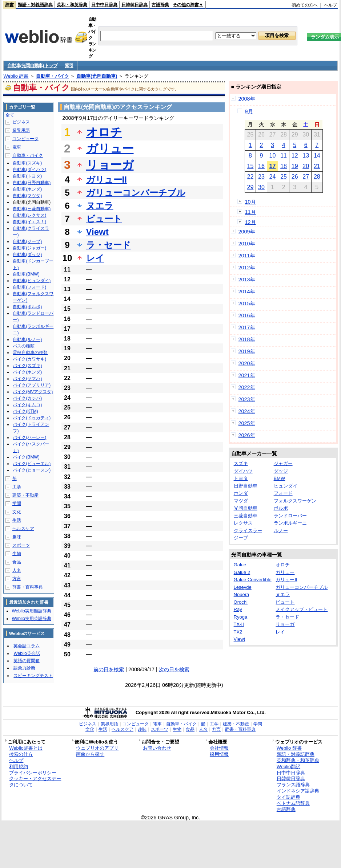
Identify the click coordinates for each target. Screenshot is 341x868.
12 (295, 156)
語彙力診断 (24, 668)
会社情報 (219, 748)
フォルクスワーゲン (295, 501)
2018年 (247, 339)
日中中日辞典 (104, 5)
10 (273, 156)
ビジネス (21, 122)
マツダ (241, 501)
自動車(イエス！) (29, 222)
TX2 (238, 632)
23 (261, 177)
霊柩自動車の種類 (30, 353)
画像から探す (90, 754)
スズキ (241, 463)
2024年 (247, 411)
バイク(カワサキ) (29, 359)
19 (295, 166)
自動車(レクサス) (29, 215)
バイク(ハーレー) (29, 437)
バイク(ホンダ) (27, 372)
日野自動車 (246, 486)
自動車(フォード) (29, 287)
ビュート (104, 219)
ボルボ (281, 508)
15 (250, 166)
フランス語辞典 (293, 785)
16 (261, 166)
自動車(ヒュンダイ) (32, 281)
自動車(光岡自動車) (97, 76)
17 (273, 166)
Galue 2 (242, 572)
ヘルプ (330, 5)
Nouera (242, 594)
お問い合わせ (157, 748)
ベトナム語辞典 (293, 803)
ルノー (281, 531)
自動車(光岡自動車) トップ (32, 66)
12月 (250, 222)
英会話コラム (27, 646)
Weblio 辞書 (16, 76)
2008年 (247, 99)
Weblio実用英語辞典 (31, 619)
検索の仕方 (21, 754)
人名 (17, 570)
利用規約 (19, 767)
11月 (250, 212)
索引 (69, 66)
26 (295, 177)
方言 (17, 579)
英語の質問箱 (27, 661)
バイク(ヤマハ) (27, 379)
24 (273, 177)
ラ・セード (109, 245)
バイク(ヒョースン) (32, 470)
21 (317, 166)
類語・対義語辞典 (35, 5)
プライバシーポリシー (33, 773)
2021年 (247, 375)
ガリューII (107, 180)
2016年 (247, 315)
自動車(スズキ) (27, 163)
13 (306, 156)
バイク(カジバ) (27, 398)
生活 (17, 520)
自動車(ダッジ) (27, 254)
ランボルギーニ (290, 523)
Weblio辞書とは (26, 748)
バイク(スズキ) (27, 366)
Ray (238, 609)
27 (306, 177)
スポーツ (21, 545)
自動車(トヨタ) (27, 176)
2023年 (247, 399)
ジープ (241, 538)
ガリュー (110, 148)
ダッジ (281, 471)
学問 (17, 504)
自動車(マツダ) (27, 196)
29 (250, 187)
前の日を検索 (109, 669)
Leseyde (243, 587)
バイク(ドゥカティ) (32, 418)
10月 (250, 202)
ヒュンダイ (286, 486)
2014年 (247, 292)
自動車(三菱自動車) (32, 209)
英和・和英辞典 (72, 5)
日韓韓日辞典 (135, 5)
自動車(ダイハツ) (29, 170)
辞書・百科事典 (28, 587)
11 (284, 156)
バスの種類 (24, 346)
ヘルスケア (23, 529)
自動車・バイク (53, 76)
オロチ (104, 132)
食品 (17, 562)
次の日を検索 (174, 669)
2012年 (247, 268)
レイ (95, 258)
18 (284, 166)
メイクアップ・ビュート (302, 609)
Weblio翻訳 (288, 767)
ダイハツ (243, 471)
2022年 (247, 387)
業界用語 (21, 130)
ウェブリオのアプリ (97, 748)
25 (284, 177)
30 (261, 187)
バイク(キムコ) (27, 405)
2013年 (247, 280)
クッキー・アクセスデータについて (35, 782)
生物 (17, 554)
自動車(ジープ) (27, 241)
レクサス (243, 523)
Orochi (241, 602)
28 (317, 177)
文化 (17, 512)
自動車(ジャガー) (29, 248)
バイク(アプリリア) (32, 385)
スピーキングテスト (33, 676)
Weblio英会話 (27, 653)
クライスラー (248, 531)
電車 (17, 147)
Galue (240, 565)
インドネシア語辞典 (298, 791)
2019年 (247, 351)
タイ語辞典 (288, 797)
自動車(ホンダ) (27, 189)
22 (250, 177)
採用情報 (219, 754)
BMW (280, 478)
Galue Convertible (253, 580)
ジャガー (283, 463)
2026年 (247, 435)
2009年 (247, 232)
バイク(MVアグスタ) (33, 392)
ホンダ (241, 493)
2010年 (247, 244)
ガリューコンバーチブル (136, 193)
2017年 (247, 327)
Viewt (97, 232)
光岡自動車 (246, 508)
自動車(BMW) (26, 274)
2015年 (247, 303)
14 (317, 156)
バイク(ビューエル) (32, 464)
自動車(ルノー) (27, 339)
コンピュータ (25, 139)
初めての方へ (305, 5)
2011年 (247, 256)
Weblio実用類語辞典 (31, 611)
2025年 (247, 423)
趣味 (17, 537)
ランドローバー (290, 516)
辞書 (9, 5)
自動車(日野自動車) (32, 183)
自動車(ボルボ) (27, 307)
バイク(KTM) (25, 411)
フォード (283, 493)
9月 (249, 111)
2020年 (247, 363)
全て (10, 115)
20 (306, 166)
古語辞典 (160, 5)
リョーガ (110, 165)
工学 (17, 487)
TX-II (239, 624)
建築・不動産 (25, 495)
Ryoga (241, 617)
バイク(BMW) (26, 457)
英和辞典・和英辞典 (298, 760)
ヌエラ (100, 206)
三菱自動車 (246, 516)
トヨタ (241, 478)
